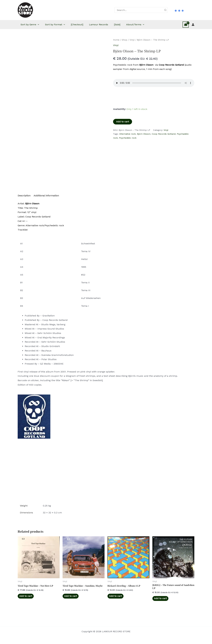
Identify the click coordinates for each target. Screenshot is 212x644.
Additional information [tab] (46, 203)
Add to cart (123, 122)
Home (116, 40)
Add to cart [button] (26, 603)
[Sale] (127, 24)
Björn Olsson (144, 134)
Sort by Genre (34, 25)
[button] (42, 25)
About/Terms (147, 25)
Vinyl (132, 40)
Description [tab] (24, 203)
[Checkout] (84, 24)
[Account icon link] (193, 25)
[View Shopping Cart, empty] (186, 24)
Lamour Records (107, 24)
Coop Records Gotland (164, 134)
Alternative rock (127, 134)
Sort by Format (61, 25)
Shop (124, 40)
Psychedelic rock (128, 138)
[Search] (165, 10)
